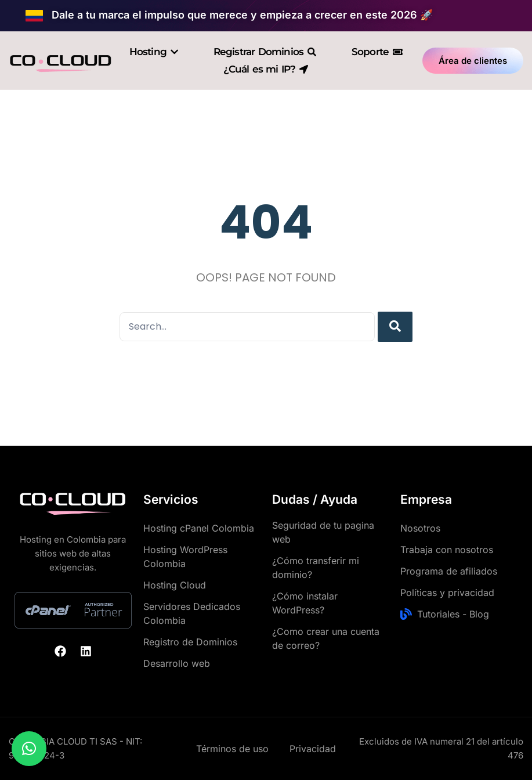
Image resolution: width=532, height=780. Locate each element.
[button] (29, 749)
